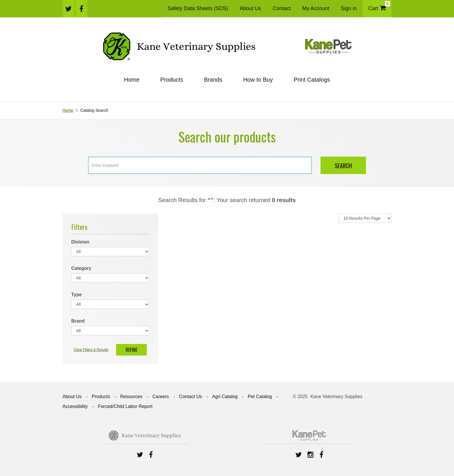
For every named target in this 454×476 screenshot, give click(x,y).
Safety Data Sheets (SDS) (198, 8)
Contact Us (190, 397)
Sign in (349, 8)
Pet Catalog (260, 397)
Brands (213, 80)
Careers (161, 397)
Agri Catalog (225, 397)
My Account (316, 8)
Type (76, 295)
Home (132, 80)
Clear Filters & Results (91, 350)
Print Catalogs (312, 80)
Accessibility (75, 406)
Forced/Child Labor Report (125, 406)
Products (172, 80)
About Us (250, 8)
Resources (131, 397)
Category (81, 268)
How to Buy (258, 80)
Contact (282, 8)
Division (80, 242)
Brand (78, 321)
